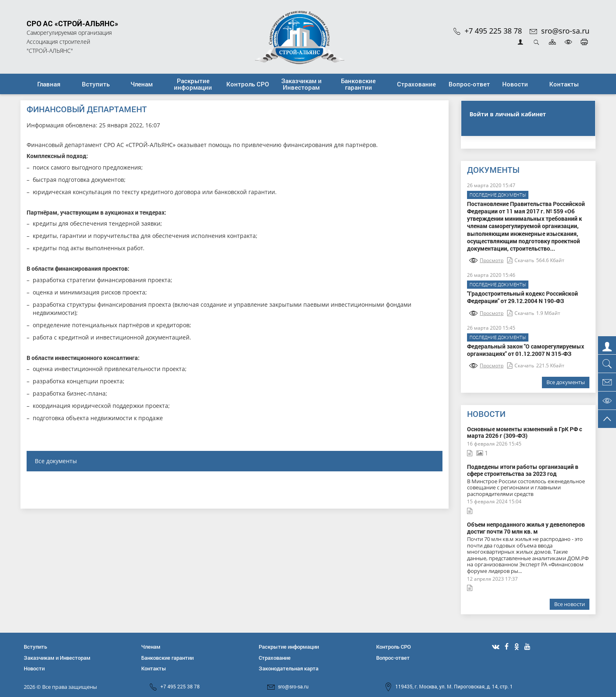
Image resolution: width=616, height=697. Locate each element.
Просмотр (486, 260)
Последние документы (498, 195)
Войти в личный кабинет (508, 114)
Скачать (521, 260)
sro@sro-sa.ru (560, 31)
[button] (96, 84)
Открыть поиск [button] (536, 42)
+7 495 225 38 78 (488, 31)
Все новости (570, 604)
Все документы (56, 461)
